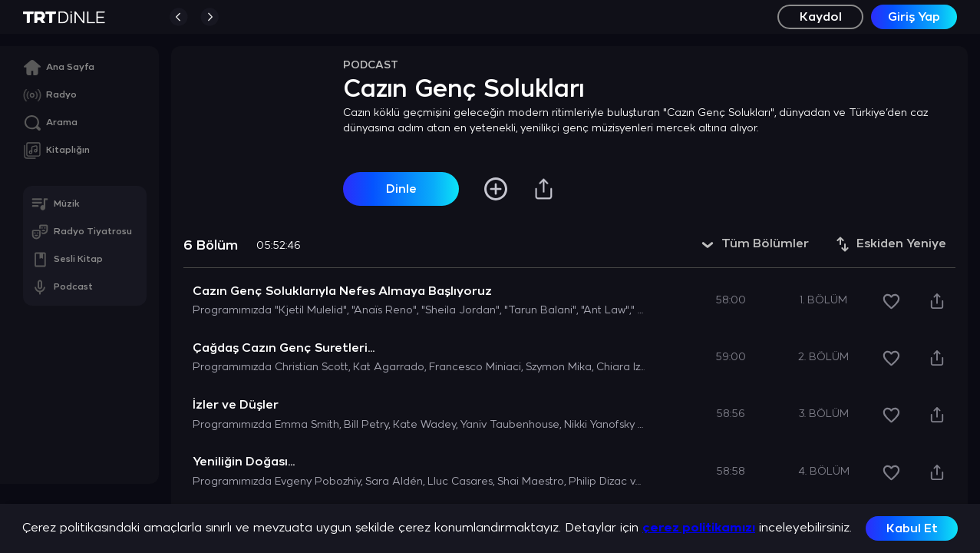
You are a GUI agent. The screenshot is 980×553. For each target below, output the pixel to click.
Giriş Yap (914, 17)
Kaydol (821, 17)
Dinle (401, 189)
